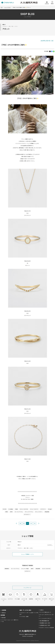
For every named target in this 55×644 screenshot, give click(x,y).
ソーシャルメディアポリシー (46, 619)
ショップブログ (7, 7)
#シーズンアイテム (19, 512)
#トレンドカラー (39, 512)
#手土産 (50, 509)
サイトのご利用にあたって (46, 613)
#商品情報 (47, 512)
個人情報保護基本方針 (45, 621)
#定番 (16, 509)
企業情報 (4, 611)
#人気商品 (10, 509)
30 (24, 523)
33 (35, 523)
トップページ (27, 588)
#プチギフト (43, 509)
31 (28, 523)
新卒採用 (4, 618)
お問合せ (42, 611)
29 (20, 523)
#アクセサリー (27, 514)
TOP (2, 7)
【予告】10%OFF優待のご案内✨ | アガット (22, 7)
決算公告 (4, 613)
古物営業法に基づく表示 (45, 626)
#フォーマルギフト (34, 509)
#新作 (11, 512)
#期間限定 (7, 569)
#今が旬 (4, 509)
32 (31, 523)
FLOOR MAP (49, 545)
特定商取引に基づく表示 (45, 624)
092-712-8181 (28, 637)
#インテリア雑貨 (25, 569)
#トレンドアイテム (29, 512)
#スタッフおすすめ (24, 509)
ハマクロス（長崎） (25, 617)
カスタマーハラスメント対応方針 (47, 628)
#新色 (6, 512)
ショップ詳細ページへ (28, 554)
